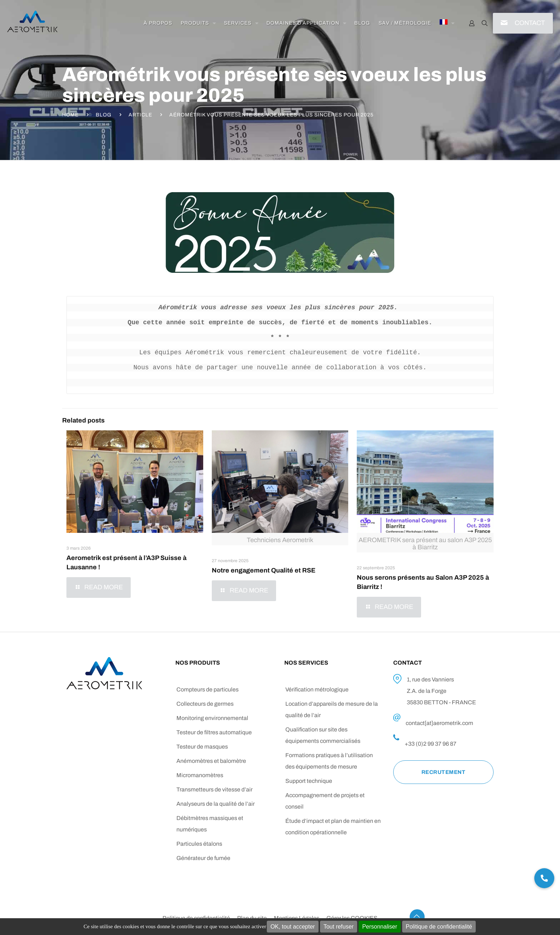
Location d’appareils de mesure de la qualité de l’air (332, 709)
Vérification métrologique (317, 689)
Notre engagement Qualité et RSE (264, 570)
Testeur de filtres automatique (214, 732)
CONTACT (530, 23)
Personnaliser (380, 927)
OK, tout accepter (293, 927)
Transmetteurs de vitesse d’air (214, 789)
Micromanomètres (200, 775)
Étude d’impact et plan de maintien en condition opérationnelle (333, 827)
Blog (104, 115)
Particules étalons (199, 844)
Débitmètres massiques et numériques (210, 824)
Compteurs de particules (207, 689)
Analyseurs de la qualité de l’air (216, 804)
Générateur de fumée (203, 858)
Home (70, 115)
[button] (544, 878)
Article (140, 115)
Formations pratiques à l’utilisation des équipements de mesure (329, 761)
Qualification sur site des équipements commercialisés (323, 735)
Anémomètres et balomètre (211, 761)
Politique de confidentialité (439, 927)
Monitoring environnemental (212, 718)
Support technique (309, 781)
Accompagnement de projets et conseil (325, 801)
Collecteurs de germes (205, 704)
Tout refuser (339, 927)
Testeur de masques (202, 747)
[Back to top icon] (417, 917)
